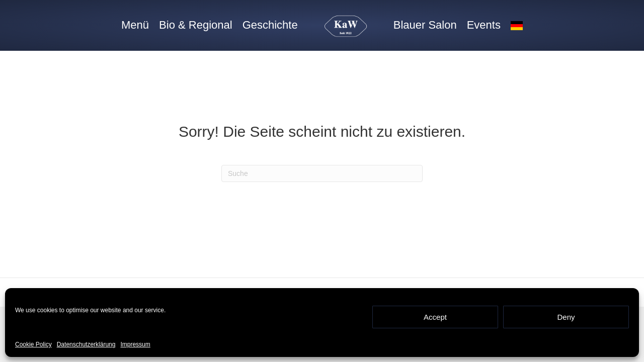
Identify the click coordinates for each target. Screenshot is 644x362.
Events (484, 25)
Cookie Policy (33, 344)
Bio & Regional (196, 25)
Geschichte (270, 25)
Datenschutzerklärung (86, 344)
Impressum (135, 344)
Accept (435, 317)
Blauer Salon (425, 25)
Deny (566, 317)
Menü (135, 25)
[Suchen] (322, 173)
